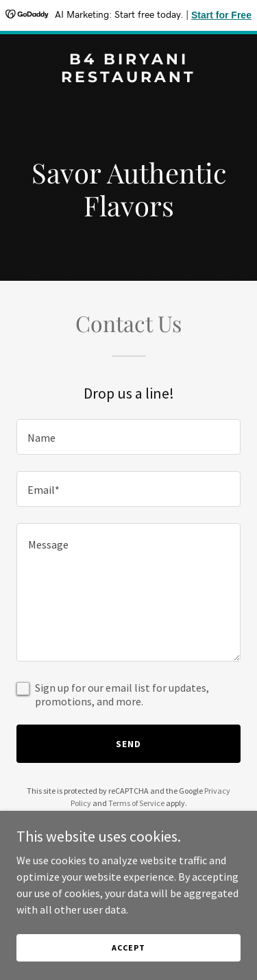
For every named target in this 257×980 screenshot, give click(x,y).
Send (128, 744)
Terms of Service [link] (136, 803)
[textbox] (128, 437)
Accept (128, 947)
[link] (128, 78)
